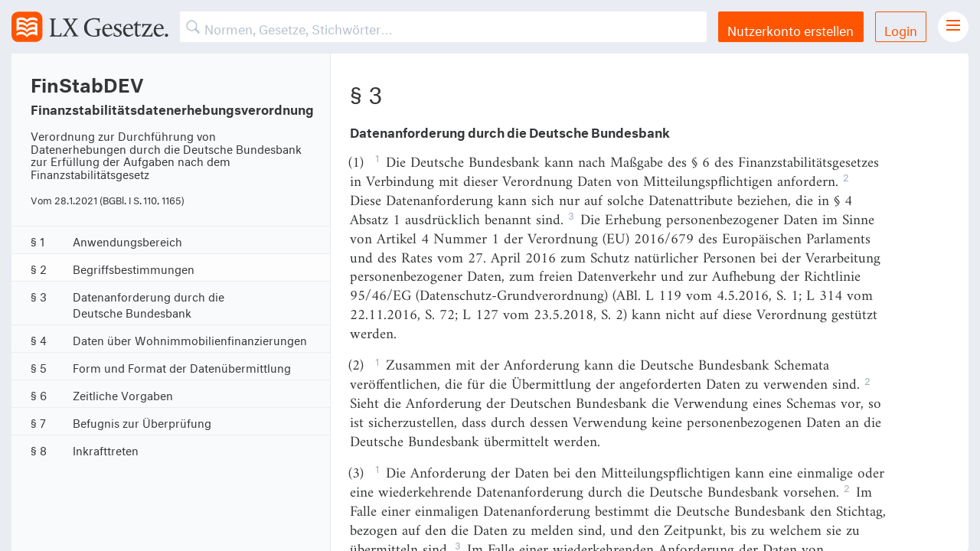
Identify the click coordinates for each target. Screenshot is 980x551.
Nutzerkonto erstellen (791, 29)
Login (901, 29)
